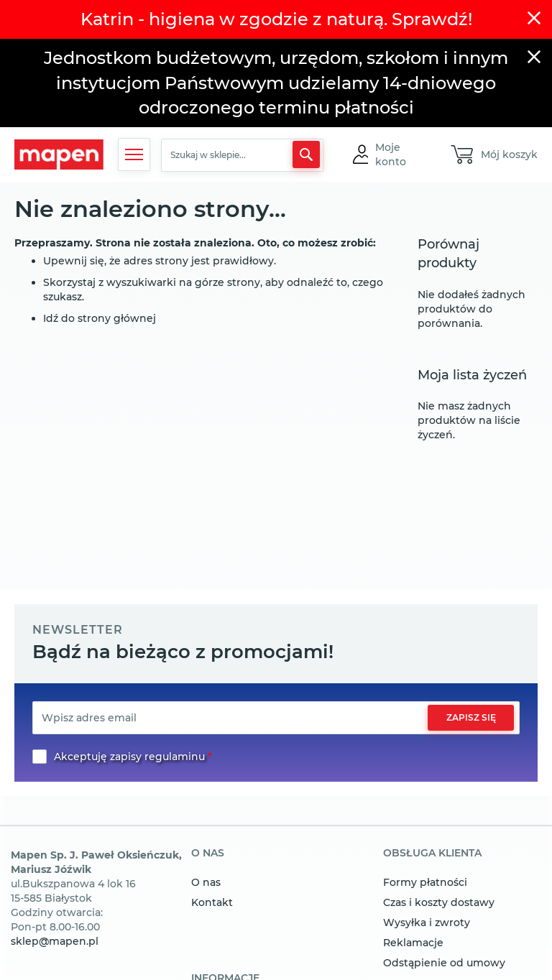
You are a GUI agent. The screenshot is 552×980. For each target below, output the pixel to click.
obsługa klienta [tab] (432, 854)
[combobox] (242, 155)
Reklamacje (413, 943)
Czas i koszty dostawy (439, 902)
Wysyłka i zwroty (427, 923)
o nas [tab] (208, 854)
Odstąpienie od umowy (444, 963)
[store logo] (59, 154)
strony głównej (117, 318)
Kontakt (212, 902)
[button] (400, 154)
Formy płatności (425, 882)
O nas (206, 882)
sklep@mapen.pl (55, 941)
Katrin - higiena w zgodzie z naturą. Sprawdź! (276, 19)
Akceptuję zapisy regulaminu (129, 757)
